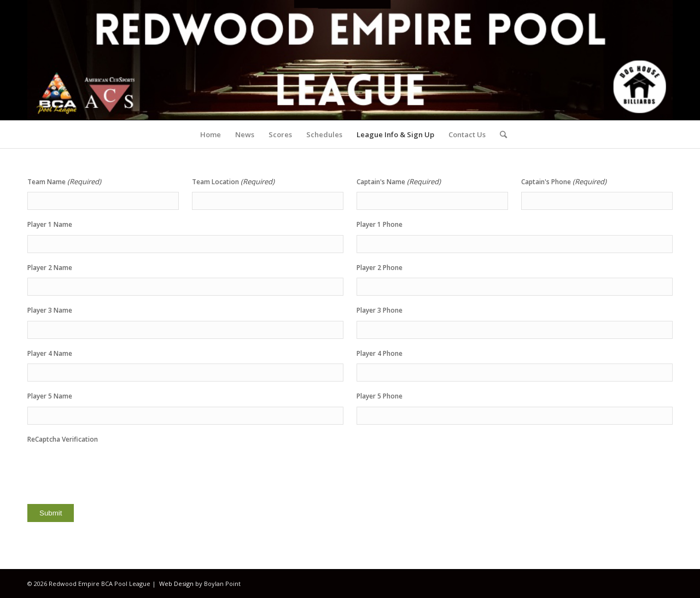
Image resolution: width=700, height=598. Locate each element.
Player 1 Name (50, 224)
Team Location (233, 182)
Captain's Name (399, 182)
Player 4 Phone (380, 353)
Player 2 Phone (380, 268)
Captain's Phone (564, 182)
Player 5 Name (50, 396)
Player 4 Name (50, 353)
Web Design (176, 584)
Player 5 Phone (380, 396)
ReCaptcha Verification (63, 439)
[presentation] (110, 471)
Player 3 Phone (380, 310)
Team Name (64, 182)
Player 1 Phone (380, 224)
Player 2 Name (50, 268)
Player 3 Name (50, 310)
